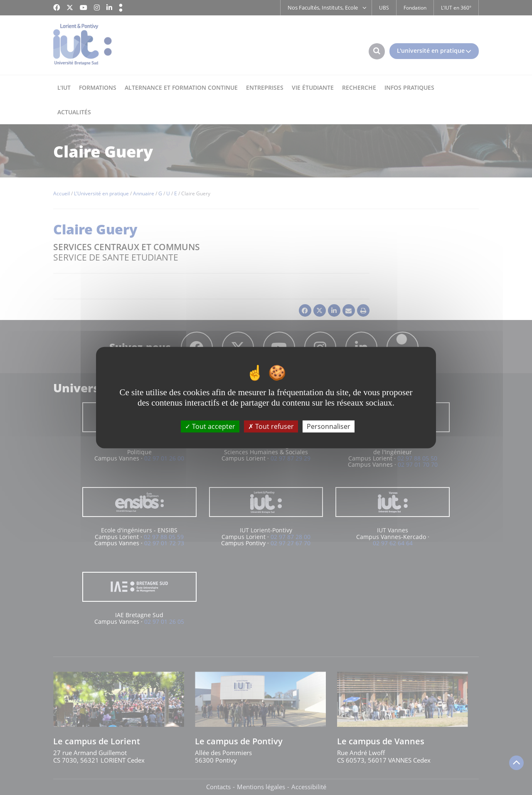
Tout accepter (210, 426)
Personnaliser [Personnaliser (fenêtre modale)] (329, 426)
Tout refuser (271, 426)
